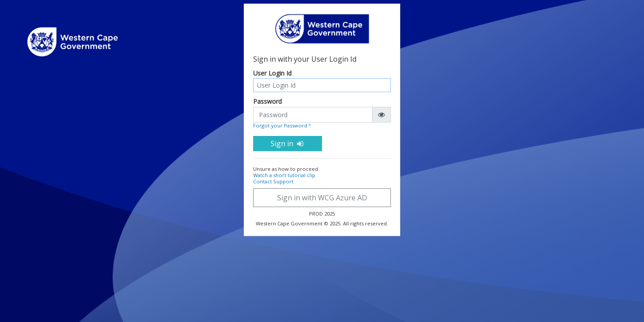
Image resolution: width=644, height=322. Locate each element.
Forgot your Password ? (282, 125)
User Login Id (272, 74)
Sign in (288, 144)
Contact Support (273, 181)
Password (267, 102)
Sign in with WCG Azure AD (322, 198)
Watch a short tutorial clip (284, 175)
